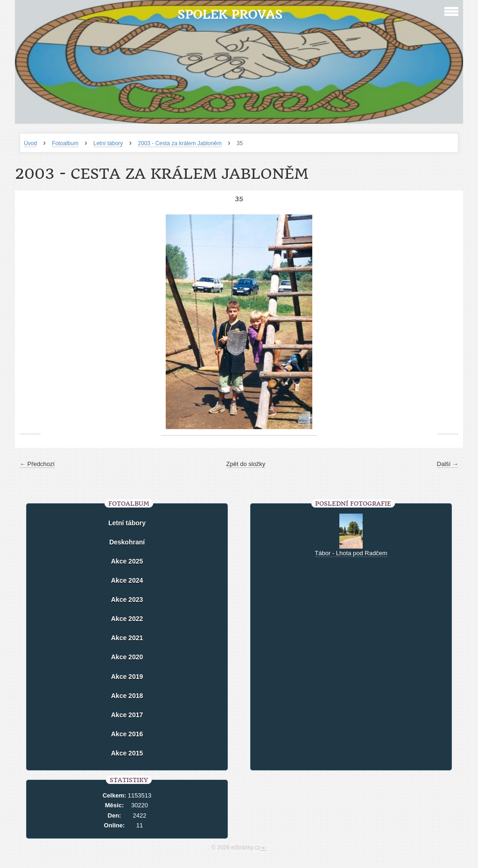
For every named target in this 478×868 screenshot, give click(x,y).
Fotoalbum (65, 143)
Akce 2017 (127, 715)
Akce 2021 (127, 638)
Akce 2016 (127, 734)
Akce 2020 (127, 657)
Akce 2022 (127, 619)
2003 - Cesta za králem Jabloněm (179, 143)
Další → (448, 464)
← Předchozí (37, 464)
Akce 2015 (127, 753)
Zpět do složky (246, 464)
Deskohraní (127, 542)
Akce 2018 (127, 696)
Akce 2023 (127, 600)
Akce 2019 (127, 677)
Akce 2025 (127, 561)
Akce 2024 (127, 580)
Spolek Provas (230, 14)
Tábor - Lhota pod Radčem (351, 553)
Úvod (30, 143)
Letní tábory (108, 143)
